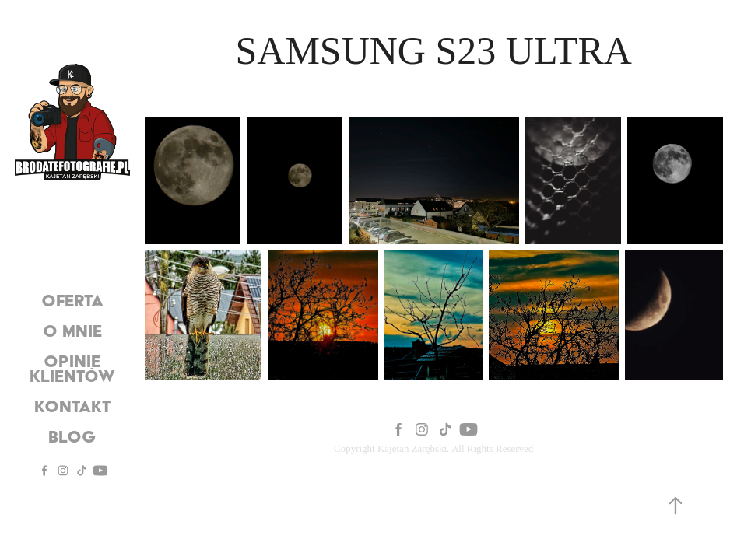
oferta (72, 300)
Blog (72, 436)
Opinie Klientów (72, 368)
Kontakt (72, 406)
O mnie (72, 331)
